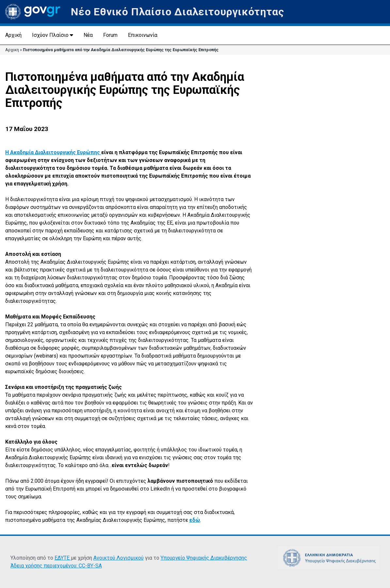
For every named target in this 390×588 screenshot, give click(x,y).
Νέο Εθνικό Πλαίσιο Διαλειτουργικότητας (177, 12)
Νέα (88, 35)
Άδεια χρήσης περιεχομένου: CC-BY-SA (56, 566)
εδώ (195, 520)
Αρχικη (12, 50)
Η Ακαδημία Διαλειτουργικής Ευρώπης (53, 152)
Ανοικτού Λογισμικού (118, 558)
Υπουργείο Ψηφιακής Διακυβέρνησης (204, 558)
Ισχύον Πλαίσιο (50, 35)
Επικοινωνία (143, 35)
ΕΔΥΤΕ (63, 558)
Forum (110, 35)
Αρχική (13, 35)
